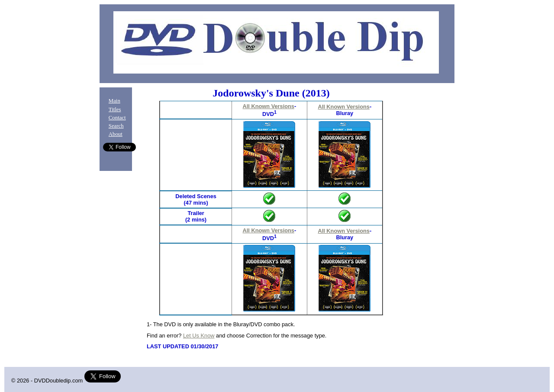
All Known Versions (269, 106)
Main (114, 101)
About (116, 134)
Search (116, 126)
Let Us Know (199, 336)
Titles (115, 109)
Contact (117, 118)
